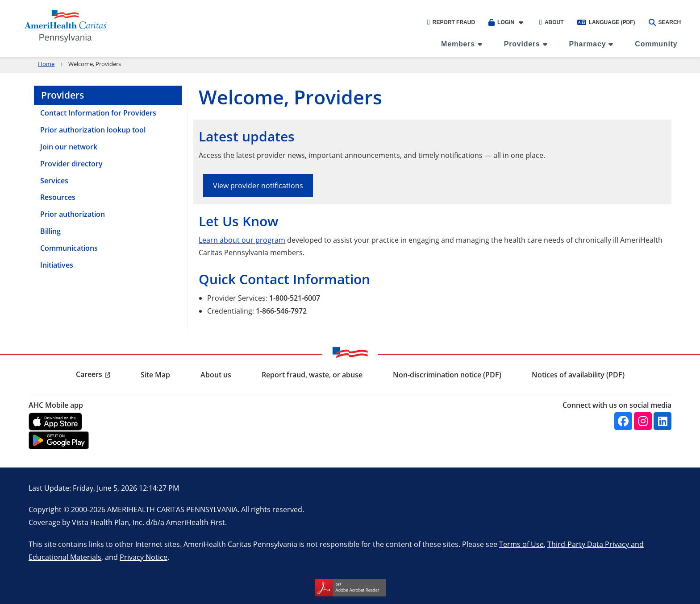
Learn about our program (242, 240)
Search (665, 22)
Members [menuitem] (458, 44)
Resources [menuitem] (58, 197)
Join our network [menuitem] (69, 147)
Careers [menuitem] (89, 374)
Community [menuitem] (656, 44)
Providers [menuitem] (522, 44)
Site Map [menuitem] (155, 375)
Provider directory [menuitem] (71, 164)
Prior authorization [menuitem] (73, 214)
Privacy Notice (144, 557)
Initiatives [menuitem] (57, 265)
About (552, 22)
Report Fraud (451, 22)
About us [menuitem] (216, 375)
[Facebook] (623, 421)
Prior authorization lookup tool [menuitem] (93, 130)
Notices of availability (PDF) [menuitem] (578, 375)
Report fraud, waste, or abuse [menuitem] (312, 375)
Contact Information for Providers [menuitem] (98, 113)
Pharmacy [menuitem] (588, 44)
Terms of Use (521, 544)
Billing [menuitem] (50, 231)
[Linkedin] (662, 421)
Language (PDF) (606, 22)
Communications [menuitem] (69, 248)
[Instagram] (643, 421)
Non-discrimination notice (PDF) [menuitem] (447, 375)
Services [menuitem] (54, 181)
